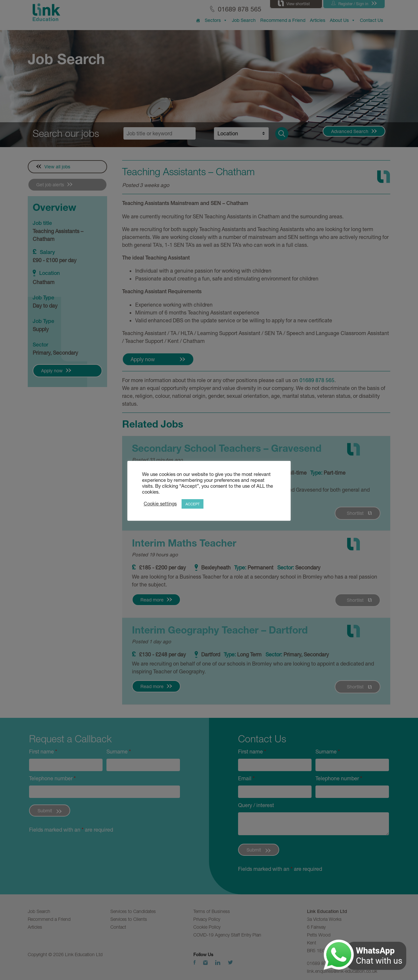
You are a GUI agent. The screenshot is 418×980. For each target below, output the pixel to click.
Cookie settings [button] (160, 504)
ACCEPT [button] (193, 504)
